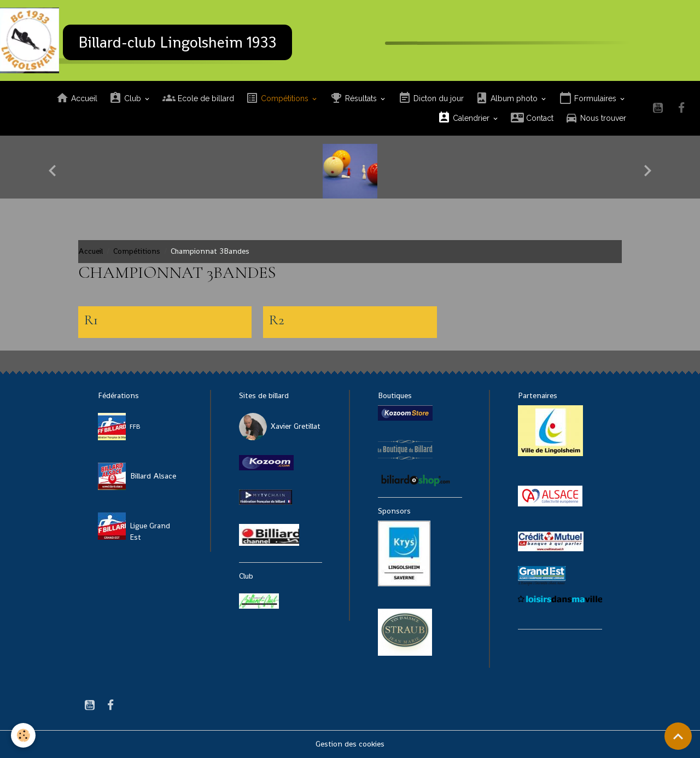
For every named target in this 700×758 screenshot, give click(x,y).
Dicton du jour (431, 98)
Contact (532, 118)
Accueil (77, 98)
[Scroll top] (678, 736)
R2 (277, 320)
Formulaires (589, 98)
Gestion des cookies (350, 744)
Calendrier (465, 118)
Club (126, 98)
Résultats (354, 98)
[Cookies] (23, 735)
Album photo (507, 98)
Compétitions (278, 98)
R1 (91, 320)
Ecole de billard (198, 98)
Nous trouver (596, 118)
